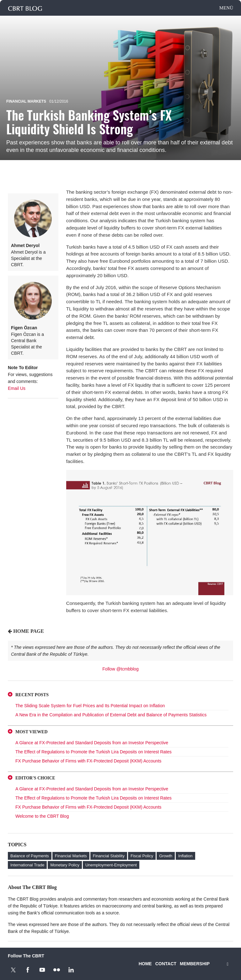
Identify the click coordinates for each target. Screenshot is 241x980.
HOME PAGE (29, 631)
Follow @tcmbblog (120, 669)
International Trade (27, 865)
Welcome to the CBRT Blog (42, 816)
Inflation (185, 856)
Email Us (17, 388)
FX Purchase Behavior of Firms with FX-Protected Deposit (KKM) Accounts (88, 761)
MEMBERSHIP (195, 964)
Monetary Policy (65, 865)
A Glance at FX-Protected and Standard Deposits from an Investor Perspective (92, 743)
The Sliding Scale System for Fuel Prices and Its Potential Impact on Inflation (90, 706)
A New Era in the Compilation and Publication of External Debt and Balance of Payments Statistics (111, 715)
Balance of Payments (30, 856)
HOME (145, 964)
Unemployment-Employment (111, 865)
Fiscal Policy (142, 856)
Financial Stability (109, 856)
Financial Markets (26, 101)
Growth (166, 856)
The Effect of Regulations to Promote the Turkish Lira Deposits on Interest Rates (94, 752)
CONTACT (166, 964)
